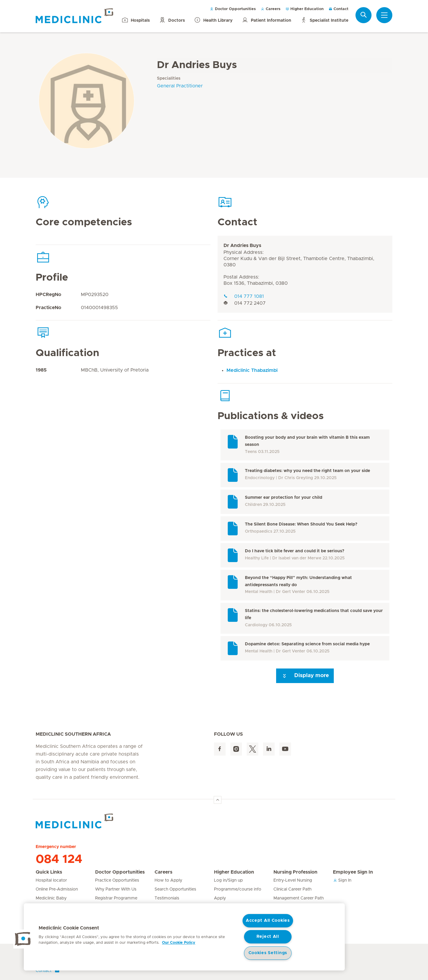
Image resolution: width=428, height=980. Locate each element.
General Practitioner (180, 86)
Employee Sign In (353, 872)
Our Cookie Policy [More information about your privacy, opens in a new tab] (179, 943)
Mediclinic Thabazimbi (252, 370)
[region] (184, 937)
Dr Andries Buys (242, 246)
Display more (305, 676)
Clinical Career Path (292, 889)
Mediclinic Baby (51, 898)
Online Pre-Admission (57, 889)
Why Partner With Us (116, 889)
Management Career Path (299, 898)
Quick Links (49, 872)
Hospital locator (51, 880)
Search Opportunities (175, 889)
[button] (23, 939)
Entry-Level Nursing (293, 880)
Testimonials (167, 898)
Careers (271, 9)
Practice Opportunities (117, 880)
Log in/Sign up (228, 880)
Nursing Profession (295, 872)
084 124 (59, 859)
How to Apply (168, 880)
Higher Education (305, 9)
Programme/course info (238, 889)
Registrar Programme (116, 898)
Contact (338, 9)
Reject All (268, 937)
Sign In (342, 880)
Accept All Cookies (268, 921)
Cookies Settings (268, 953)
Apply (220, 898)
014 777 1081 (244, 296)
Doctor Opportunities (233, 9)
